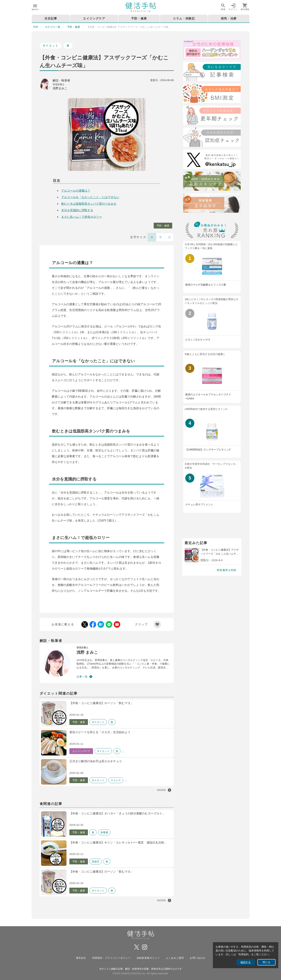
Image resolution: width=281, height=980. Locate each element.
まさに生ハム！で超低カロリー (82, 217)
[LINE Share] (109, 624)
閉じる (266, 962)
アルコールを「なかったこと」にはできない (90, 197)
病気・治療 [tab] (229, 18)
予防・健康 (74, 27)
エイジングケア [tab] (94, 18)
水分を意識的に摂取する (77, 210)
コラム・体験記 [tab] (184, 18)
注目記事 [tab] (51, 18)
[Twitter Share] (85, 624)
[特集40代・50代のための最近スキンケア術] (212, 182)
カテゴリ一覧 (53, 27)
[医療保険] (212, 50)
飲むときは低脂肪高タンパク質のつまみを (89, 204)
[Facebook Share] (93, 624)
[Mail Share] (117, 624)
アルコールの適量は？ (76, 191)
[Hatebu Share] (101, 624)
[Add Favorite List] (157, 624)
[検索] (212, 72)
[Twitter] (212, 160)
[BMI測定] (212, 94)
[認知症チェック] (212, 138)
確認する (246, 962)
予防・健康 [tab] (139, 18)
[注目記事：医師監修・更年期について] (212, 204)
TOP (36, 27)
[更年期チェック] (212, 116)
